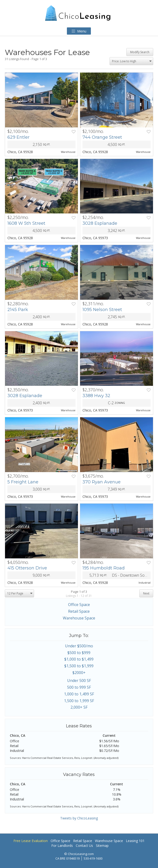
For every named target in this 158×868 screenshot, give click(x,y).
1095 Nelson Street (102, 310)
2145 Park (18, 310)
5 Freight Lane (23, 482)
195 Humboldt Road (104, 568)
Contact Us (84, 846)
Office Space (79, 605)
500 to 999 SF (79, 687)
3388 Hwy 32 (96, 396)
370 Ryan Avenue (102, 482)
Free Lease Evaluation (31, 841)
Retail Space (79, 611)
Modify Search (140, 52)
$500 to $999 (79, 653)
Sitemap (102, 846)
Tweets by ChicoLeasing (79, 818)
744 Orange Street (102, 137)
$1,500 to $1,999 (79, 666)
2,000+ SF (79, 707)
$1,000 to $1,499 (79, 659)
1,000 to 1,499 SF (79, 694)
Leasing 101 (135, 841)
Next (146, 593)
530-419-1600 (93, 858)
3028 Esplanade (100, 223)
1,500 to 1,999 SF (79, 701)
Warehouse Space (79, 618)
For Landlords (62, 846)
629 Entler (18, 137)
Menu (79, 31)
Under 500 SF (79, 681)
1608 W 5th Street (26, 223)
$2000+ (79, 673)
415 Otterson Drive (27, 568)
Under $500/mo (79, 646)
